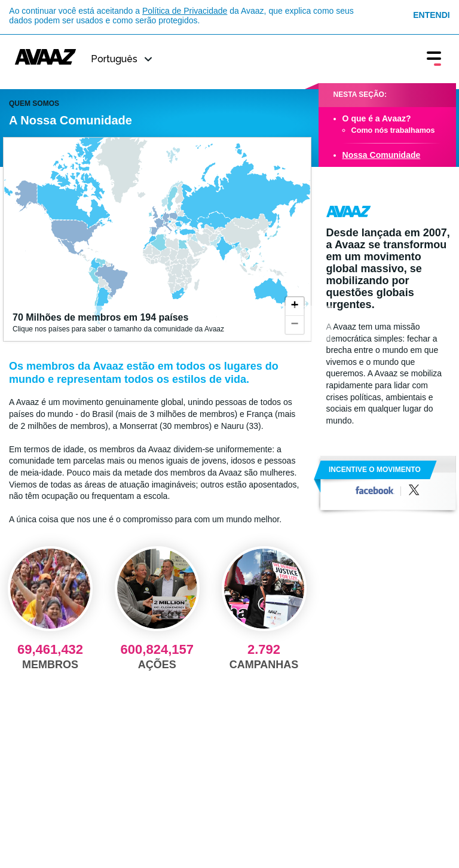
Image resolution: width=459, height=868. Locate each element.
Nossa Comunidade (382, 155)
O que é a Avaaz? (377, 118)
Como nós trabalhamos (393, 130)
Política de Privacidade (185, 11)
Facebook (375, 490)
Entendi (431, 15)
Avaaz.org (349, 211)
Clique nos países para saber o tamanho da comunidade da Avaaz (168, 322)
